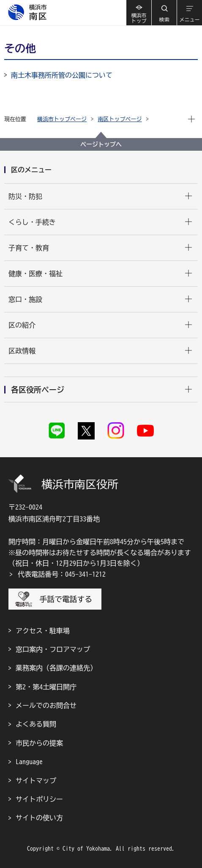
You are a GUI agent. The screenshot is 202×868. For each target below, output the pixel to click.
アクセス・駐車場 (43, 631)
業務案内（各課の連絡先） (56, 668)
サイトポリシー (39, 799)
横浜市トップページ (62, 119)
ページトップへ (101, 144)
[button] (164, 13)
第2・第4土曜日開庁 (46, 687)
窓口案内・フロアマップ (53, 649)
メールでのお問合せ (46, 705)
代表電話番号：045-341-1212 (62, 574)
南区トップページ (120, 119)
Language (29, 762)
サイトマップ (36, 781)
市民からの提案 (39, 743)
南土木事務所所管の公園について (62, 75)
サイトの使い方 (39, 818)
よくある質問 (36, 724)
